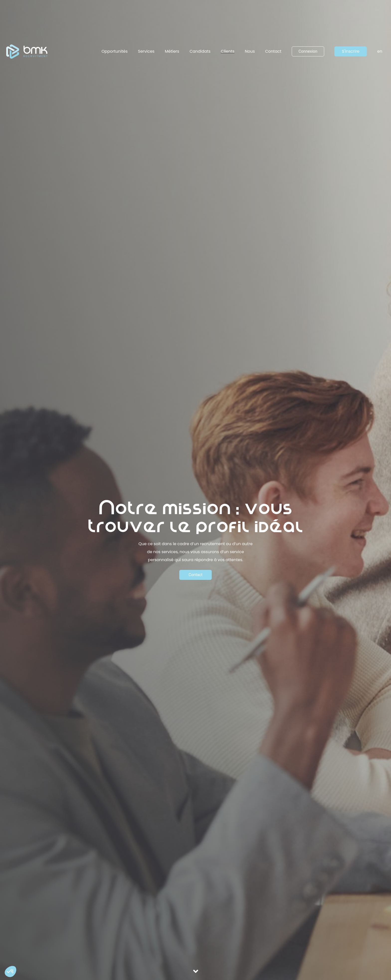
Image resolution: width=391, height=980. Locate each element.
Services (146, 51)
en (380, 51)
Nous (250, 51)
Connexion (308, 51)
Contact (273, 51)
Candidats (200, 51)
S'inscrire (351, 51)
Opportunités (115, 51)
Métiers (172, 51)
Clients (228, 51)
